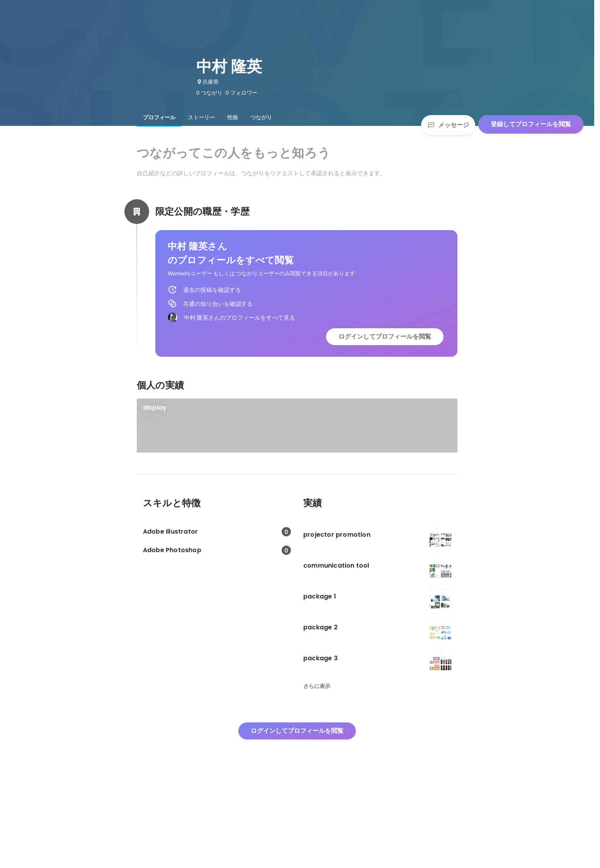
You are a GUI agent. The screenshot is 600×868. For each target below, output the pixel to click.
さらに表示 (317, 765)
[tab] (159, 117)
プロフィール (159, 117)
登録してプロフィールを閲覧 (531, 124)
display (155, 408)
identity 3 (157, 488)
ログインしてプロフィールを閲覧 (385, 337)
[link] (297, 436)
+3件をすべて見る (379, 502)
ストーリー (201, 117)
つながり (261, 117)
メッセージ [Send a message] (448, 125)
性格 (233, 117)
